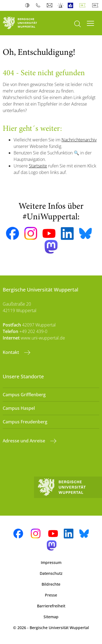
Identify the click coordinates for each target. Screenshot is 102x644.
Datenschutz (51, 573)
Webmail (50, 5)
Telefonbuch (39, 5)
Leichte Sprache (72, 5)
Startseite (38, 166)
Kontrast (28, 5)
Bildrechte (51, 584)
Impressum (51, 562)
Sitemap (51, 617)
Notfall (61, 5)
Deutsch (84, 5)
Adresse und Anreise (24, 441)
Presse (51, 595)
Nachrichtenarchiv (79, 140)
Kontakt (11, 352)
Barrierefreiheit (51, 606)
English (96, 5)
